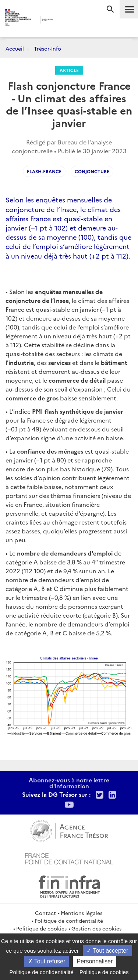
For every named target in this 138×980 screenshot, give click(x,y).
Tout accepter (107, 951)
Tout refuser (47, 961)
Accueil (15, 48)
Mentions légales (82, 913)
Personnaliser (95, 961)
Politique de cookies (41, 928)
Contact (45, 913)
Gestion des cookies (96, 928)
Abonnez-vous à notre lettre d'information (69, 783)
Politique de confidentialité (69, 921)
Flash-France (44, 171)
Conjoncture (92, 171)
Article (69, 70)
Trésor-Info (47, 48)
